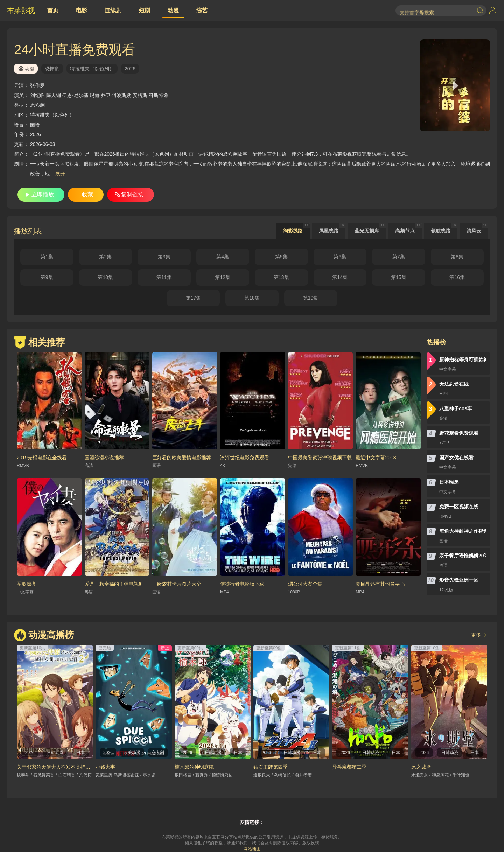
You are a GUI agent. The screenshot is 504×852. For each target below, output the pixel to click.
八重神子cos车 (456, 408)
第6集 (340, 257)
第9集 (47, 277)
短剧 (145, 10)
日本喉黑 (449, 482)
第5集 (281, 257)
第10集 (105, 277)
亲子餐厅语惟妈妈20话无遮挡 (463, 556)
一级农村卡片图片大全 (177, 584)
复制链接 (132, 194)
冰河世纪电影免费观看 (245, 458)
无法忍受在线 (454, 384)
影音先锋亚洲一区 (459, 580)
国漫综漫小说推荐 (104, 458)
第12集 (223, 277)
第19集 (311, 298)
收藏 (87, 194)
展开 (60, 174)
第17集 (194, 298)
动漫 (173, 10)
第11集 (164, 277)
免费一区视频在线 (459, 507)
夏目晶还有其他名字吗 (380, 584)
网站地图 (252, 849)
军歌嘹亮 (27, 584)
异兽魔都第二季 (349, 767)
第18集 (252, 298)
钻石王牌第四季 (271, 767)
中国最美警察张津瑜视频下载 (320, 458)
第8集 (457, 257)
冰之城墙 (421, 767)
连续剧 (113, 10)
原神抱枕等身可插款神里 (463, 359)
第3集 (164, 257)
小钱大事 (105, 767)
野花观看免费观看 (459, 433)
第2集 (105, 257)
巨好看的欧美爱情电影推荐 (182, 458)
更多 (476, 635)
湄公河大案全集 (305, 584)
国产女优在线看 (456, 458)
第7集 (399, 257)
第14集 (340, 277)
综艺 (202, 10)
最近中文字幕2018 (376, 458)
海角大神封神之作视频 (463, 531)
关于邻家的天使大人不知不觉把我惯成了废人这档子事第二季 (83, 767)
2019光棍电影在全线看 (42, 458)
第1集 (47, 257)
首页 (53, 10)
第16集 (457, 277)
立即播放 (43, 194)
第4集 (223, 257)
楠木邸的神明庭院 (194, 767)
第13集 (281, 277)
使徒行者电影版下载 (242, 584)
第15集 (399, 277)
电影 (82, 10)
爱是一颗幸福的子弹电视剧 (114, 584)
